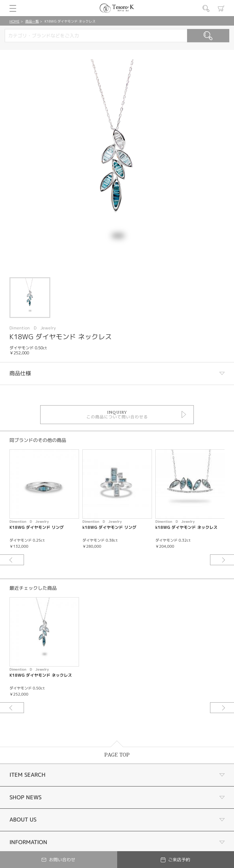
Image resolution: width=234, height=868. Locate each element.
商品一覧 (32, 21)
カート (221, 8)
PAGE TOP (117, 755)
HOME (15, 21)
